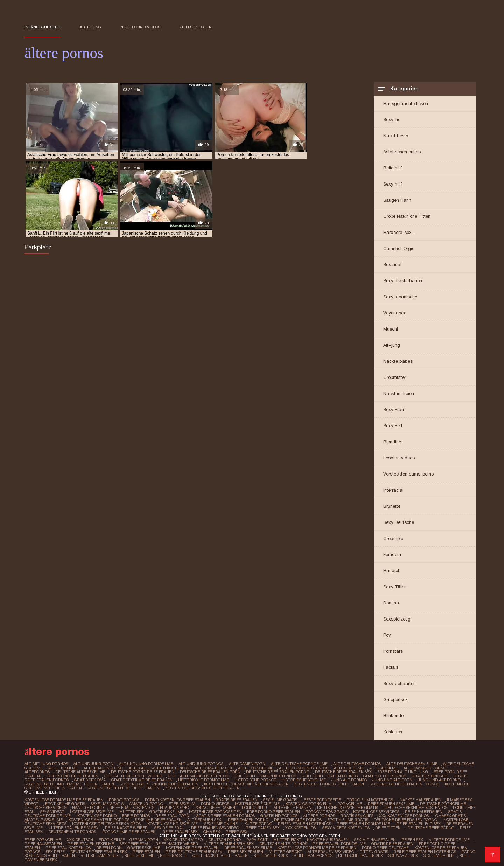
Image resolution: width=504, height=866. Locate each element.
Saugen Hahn (397, 201)
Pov (387, 636)
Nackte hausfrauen (421, 799)
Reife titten (387, 826)
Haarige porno (87, 807)
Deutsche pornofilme (442, 803)
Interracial (393, 491)
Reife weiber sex (247, 853)
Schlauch (393, 732)
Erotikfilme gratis (65, 803)
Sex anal (392, 265)
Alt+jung (392, 346)
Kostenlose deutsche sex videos (106, 822)
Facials (391, 668)
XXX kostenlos (300, 826)
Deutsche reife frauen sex (69, 849)
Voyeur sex (395, 314)
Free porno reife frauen (273, 811)
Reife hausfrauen (423, 811)
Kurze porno (257, 822)
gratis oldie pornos (384, 776)
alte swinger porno (425, 768)
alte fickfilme (63, 768)
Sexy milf (393, 185)
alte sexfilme (384, 768)
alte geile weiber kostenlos (159, 768)
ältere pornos (318, 815)
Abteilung (90, 27)
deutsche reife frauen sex (342, 772)
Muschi (391, 330)
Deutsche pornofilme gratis (347, 807)
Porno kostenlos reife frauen (177, 799)
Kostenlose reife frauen (171, 845)
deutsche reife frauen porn (209, 772)
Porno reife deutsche (364, 845)
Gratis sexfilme (123, 845)
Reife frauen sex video (215, 826)
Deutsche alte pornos (297, 818)
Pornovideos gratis (326, 811)
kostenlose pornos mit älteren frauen (246, 784)
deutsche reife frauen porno (276, 772)
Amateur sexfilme (44, 818)
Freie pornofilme (43, 838)
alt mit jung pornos (46, 764)
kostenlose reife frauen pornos (404, 784)
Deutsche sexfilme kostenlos (414, 807)
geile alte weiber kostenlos (198, 776)
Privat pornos (124, 799)
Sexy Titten (395, 587)
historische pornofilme (204, 780)
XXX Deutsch (80, 838)
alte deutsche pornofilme (298, 764)
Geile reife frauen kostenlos (394, 849)
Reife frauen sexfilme (390, 803)
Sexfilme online (220, 822)
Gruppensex (395, 700)
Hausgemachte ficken (406, 104)
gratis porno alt (429, 776)
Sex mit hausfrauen (374, 838)
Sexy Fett (393, 426)
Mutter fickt (286, 838)
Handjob (392, 571)
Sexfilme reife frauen (158, 818)
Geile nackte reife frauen (197, 853)
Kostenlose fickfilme (257, 803)
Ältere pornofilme (448, 838)
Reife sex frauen (215, 849)
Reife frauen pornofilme (362, 822)
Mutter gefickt (255, 849)
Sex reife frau (170, 826)
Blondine (392, 442)
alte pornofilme (256, 768)
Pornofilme (349, 803)
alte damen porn (246, 764)
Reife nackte (150, 853)
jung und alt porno (439, 780)
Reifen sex (411, 838)
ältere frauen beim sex (74, 826)
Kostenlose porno (97, 815)
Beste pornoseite (322, 799)
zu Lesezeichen (195, 27)
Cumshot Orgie (399, 249)
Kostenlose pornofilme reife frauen (64, 799)
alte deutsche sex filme (410, 764)
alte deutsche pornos (355, 764)
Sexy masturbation (403, 281)
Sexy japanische (400, 297)
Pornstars (393, 652)
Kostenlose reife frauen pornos (428, 845)
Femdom (392, 555)
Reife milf (393, 169)
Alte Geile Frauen (292, 807)
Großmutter (395, 378)
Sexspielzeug (397, 620)
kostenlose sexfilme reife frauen (124, 788)
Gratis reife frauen (237, 799)
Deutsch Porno (223, 838)
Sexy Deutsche (399, 523)
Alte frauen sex (205, 818)
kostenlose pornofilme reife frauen (159, 784)
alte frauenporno (103, 768)
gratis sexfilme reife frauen (142, 780)
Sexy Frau (394, 410)
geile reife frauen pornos (329, 776)
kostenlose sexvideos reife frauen (202, 788)
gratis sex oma (90, 780)
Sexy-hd (392, 120)
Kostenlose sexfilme (92, 811)
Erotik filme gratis (347, 818)
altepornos (37, 772)
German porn (143, 838)
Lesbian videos (399, 459)
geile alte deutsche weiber (133, 776)
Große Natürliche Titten (407, 217)
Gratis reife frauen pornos (225, 815)
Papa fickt (256, 838)
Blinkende (393, 716)
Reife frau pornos (290, 853)
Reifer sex (237, 830)
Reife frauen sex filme (227, 845)
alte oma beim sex (213, 768)
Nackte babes (398, 362)
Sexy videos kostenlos (345, 826)
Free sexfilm (182, 803)
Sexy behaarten (400, 684)
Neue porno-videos (140, 27)
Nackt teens (396, 136)
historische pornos (255, 780)
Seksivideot (52, 811)
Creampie (393, 539)
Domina (391, 604)
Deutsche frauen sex (337, 853)
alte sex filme (349, 768)
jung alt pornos (349, 780)
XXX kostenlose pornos (404, 815)
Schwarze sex (379, 853)
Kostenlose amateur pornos (99, 818)
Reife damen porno (248, 818)
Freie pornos (136, 815)
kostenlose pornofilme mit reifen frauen (69, 784)
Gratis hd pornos (278, 815)
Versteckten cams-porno (408, 475)
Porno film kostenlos (370, 799)
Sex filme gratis (281, 799)
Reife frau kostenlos (131, 807)
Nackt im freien (399, 394)
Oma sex (211, 830)
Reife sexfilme (116, 853)
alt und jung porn (93, 764)
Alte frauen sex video (301, 849)
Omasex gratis (450, 815)
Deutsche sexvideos (45, 807)
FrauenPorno (174, 807)
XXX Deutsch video (183, 838)
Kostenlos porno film (308, 803)
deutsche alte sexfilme (80, 772)
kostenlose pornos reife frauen (329, 784)
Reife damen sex (262, 826)
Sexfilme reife (415, 853)
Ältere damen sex (76, 853)
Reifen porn (88, 845)
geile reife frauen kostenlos (265, 776)
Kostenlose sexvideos (375, 811)
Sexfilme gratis (107, 803)
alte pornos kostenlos (304, 768)
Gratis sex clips (356, 815)
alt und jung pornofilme (145, 764)
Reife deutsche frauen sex (164, 849)
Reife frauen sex (180, 830)
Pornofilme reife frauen (129, 830)
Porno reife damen (215, 807)
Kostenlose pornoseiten (215, 811)
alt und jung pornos (200, 764)
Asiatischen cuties (402, 153)
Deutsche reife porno (430, 826)
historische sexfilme (304, 780)
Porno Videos (215, 803)
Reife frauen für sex (417, 822)
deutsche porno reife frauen (142, 772)
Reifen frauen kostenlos (303, 822)
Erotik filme (111, 838)
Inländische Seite (43, 27)
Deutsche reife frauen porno (405, 818)
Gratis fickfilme (166, 811)
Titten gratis (344, 849)
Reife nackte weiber (127, 826)
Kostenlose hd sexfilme (171, 822)
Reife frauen (117, 849)
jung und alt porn (392, 780)
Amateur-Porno (146, 803)
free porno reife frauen (72, 776)
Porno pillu (254, 807)
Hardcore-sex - (399, 233)
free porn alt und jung (401, 772)
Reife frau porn (173, 815)
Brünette (392, 507)
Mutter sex (131, 811)
